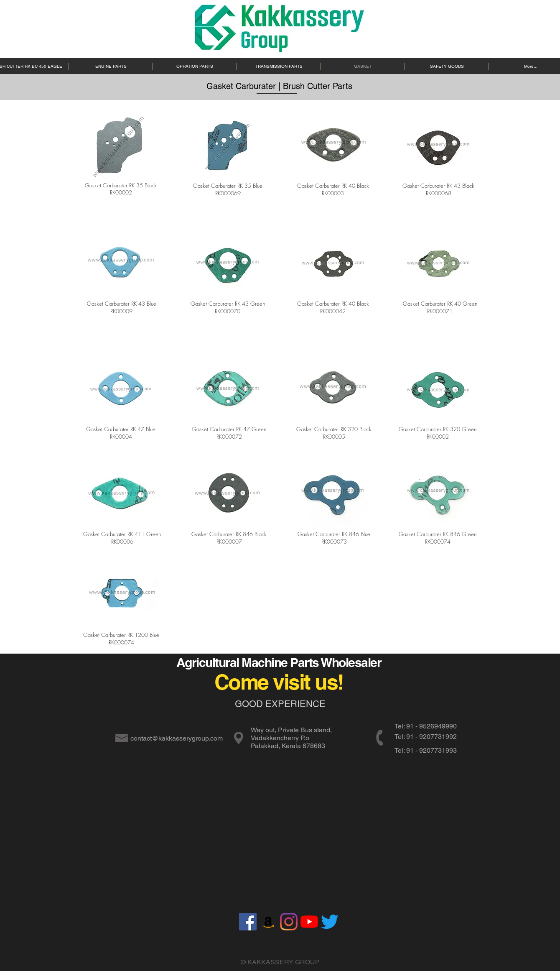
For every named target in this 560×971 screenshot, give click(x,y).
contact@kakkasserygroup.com (177, 738)
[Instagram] (289, 922)
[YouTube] (309, 922)
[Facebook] (248, 922)
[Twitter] (330, 922)
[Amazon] (268, 922)
